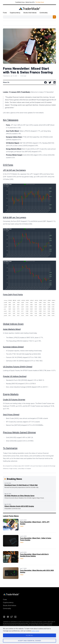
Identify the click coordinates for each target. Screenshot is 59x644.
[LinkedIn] (15, 617)
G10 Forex (8, 165)
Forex (5, 13)
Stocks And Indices (30, 13)
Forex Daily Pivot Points (13, 294)
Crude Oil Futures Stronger (14, 400)
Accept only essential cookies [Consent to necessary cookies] (29, 641)
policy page (35, 631)
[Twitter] (12, 617)
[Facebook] (4, 617)
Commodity (44, 13)
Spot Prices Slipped (11, 415)
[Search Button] (54, 17)
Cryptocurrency (15, 13)
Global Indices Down (13, 324)
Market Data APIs (30, 2)
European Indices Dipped (13, 347)
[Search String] (28, 17)
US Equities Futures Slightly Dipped (18, 367)
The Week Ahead (40, 2)
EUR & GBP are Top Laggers (15, 217)
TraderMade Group (20, 2)
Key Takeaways (11, 120)
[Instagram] (8, 617)
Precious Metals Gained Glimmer (19, 432)
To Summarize (10, 448)
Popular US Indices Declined (15, 376)
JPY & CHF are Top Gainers (14, 170)
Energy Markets (11, 394)
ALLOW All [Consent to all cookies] (29, 635)
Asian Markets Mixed (12, 329)
